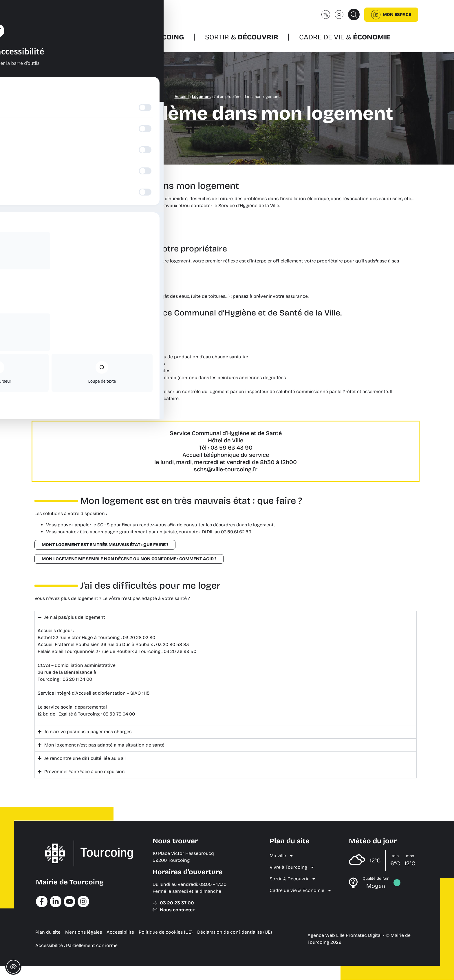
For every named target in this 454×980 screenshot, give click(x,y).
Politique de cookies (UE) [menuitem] (166, 932)
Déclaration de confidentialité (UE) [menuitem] (235, 932)
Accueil (182, 97)
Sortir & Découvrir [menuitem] (293, 879)
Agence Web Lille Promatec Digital (345, 935)
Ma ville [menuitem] (282, 856)
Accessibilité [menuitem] (120, 932)
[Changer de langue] (326, 14)
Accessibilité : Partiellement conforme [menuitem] (76, 945)
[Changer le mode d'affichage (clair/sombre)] (339, 14)
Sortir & (242, 37)
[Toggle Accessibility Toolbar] (13, 967)
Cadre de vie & (345, 37)
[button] (354, 14)
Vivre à (150, 37)
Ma (79, 37)
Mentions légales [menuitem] (84, 932)
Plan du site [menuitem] (48, 932)
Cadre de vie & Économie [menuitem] (301, 890)
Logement (201, 97)
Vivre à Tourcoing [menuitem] (292, 867)
